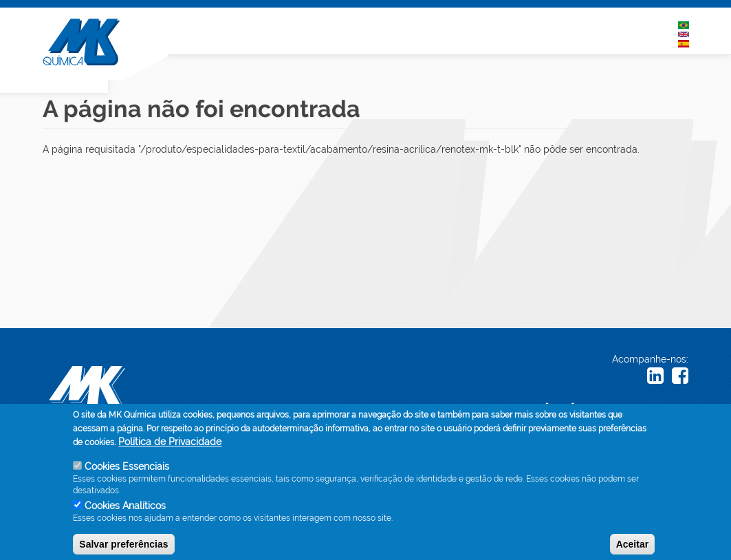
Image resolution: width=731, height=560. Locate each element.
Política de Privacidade (170, 448)
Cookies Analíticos (125, 511)
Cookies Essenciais (127, 473)
